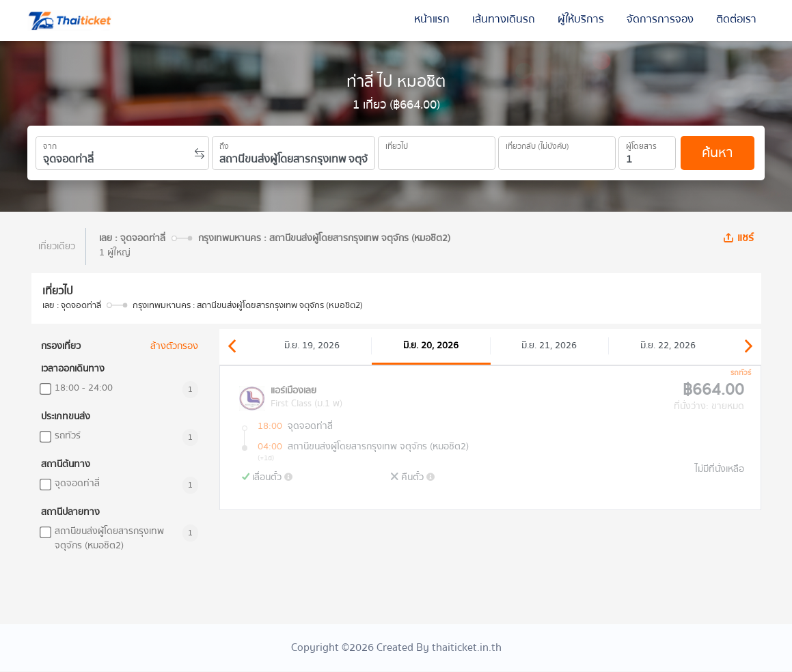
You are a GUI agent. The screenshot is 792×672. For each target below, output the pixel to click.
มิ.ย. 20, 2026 (431, 346)
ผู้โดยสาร (641, 144)
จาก (50, 144)
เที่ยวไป (397, 144)
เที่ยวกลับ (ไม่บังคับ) (537, 144)
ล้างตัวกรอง (174, 347)
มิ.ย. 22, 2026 (668, 346)
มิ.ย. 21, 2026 (549, 346)
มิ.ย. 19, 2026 (312, 346)
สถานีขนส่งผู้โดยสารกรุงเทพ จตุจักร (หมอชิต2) (109, 539)
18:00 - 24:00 (84, 388)
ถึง (224, 144)
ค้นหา (717, 153)
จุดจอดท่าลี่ (77, 484)
